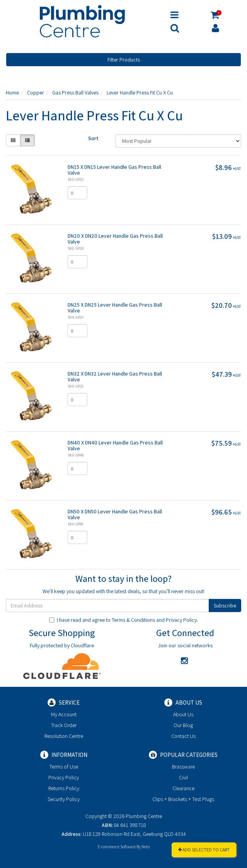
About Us (183, 714)
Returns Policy (64, 788)
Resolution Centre (64, 736)
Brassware (183, 767)
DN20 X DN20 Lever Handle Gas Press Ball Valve (115, 239)
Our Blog (183, 725)
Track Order (64, 725)
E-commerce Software (117, 847)
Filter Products (124, 60)
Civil (183, 777)
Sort (93, 138)
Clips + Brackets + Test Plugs (183, 799)
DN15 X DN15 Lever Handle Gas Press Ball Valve (114, 170)
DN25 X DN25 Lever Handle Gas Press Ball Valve (115, 308)
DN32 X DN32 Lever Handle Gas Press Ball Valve (115, 377)
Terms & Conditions (133, 620)
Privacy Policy (181, 620)
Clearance (183, 788)
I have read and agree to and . (123, 620)
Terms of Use (64, 767)
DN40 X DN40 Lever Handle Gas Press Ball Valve (115, 445)
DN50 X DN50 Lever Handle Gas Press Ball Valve (115, 514)
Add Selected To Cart (204, 850)
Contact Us (183, 736)
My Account (64, 714)
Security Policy (64, 799)
